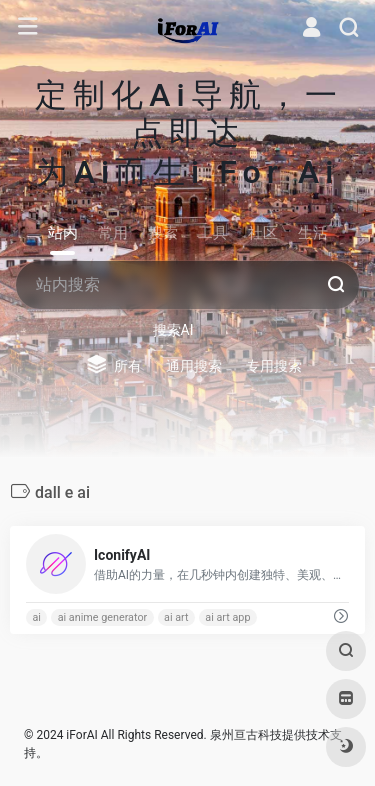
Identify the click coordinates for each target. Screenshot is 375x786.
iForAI (81, 735)
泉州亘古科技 (246, 735)
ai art (176, 617)
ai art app (227, 617)
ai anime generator (103, 617)
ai (36, 617)
